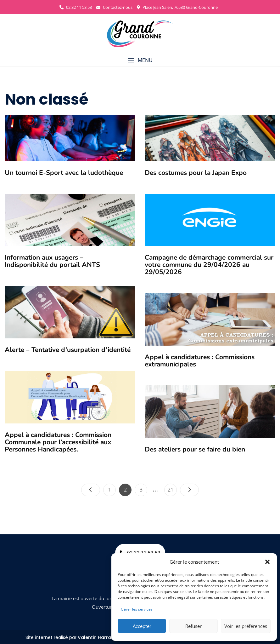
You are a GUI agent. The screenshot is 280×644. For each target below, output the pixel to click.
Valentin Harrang (97, 637)
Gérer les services (137, 609)
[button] (267, 562)
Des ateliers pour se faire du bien (195, 449)
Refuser (193, 626)
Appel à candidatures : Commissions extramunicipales (200, 361)
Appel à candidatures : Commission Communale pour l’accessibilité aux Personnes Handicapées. (58, 442)
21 (172, 488)
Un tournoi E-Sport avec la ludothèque (64, 173)
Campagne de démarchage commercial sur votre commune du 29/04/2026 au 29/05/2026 (209, 265)
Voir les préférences (246, 626)
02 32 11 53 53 (76, 7)
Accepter (142, 626)
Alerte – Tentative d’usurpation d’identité (68, 350)
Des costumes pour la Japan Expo (196, 173)
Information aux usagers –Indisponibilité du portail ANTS (52, 261)
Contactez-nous (114, 7)
